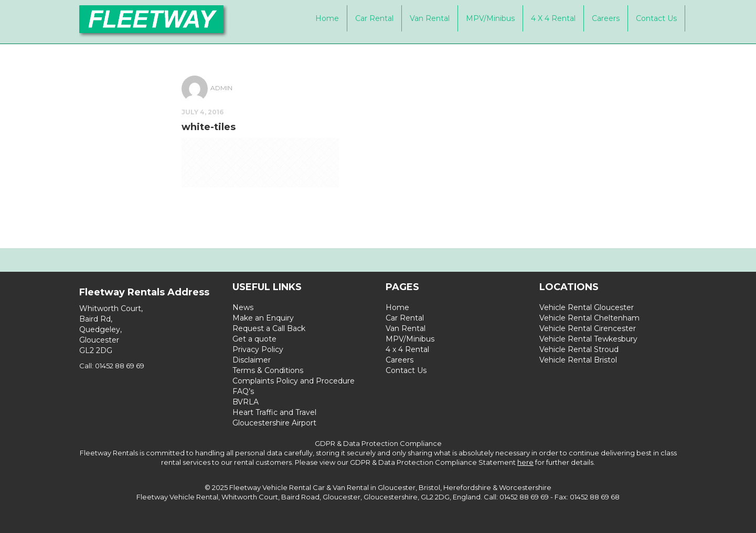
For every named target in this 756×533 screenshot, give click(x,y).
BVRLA (246, 402)
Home (327, 18)
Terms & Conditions (268, 370)
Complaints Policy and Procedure (294, 381)
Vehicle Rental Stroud (579, 349)
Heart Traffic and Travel (274, 412)
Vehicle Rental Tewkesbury (588, 339)
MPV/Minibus (490, 18)
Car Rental (374, 18)
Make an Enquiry (263, 318)
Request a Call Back (269, 328)
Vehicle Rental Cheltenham (589, 318)
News (243, 307)
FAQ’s (243, 391)
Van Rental (430, 18)
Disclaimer (252, 360)
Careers (606, 18)
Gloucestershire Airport (274, 423)
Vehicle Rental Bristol (578, 360)
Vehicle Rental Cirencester (588, 328)
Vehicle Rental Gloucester (587, 307)
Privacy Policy (258, 349)
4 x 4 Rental (553, 18)
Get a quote (254, 339)
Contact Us (656, 18)
